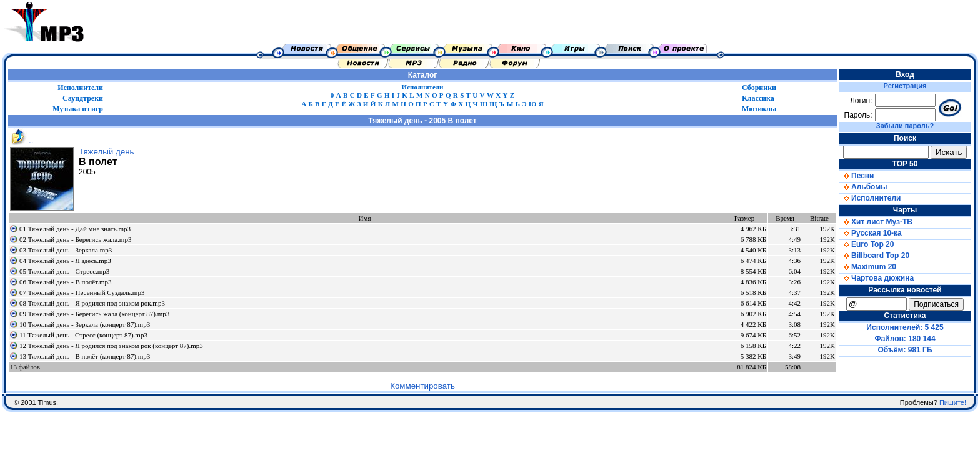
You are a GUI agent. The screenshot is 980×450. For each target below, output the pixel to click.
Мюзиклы (759, 109)
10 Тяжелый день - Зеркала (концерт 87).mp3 (85, 324)
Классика (758, 98)
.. (21, 140)
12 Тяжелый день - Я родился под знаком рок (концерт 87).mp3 (111, 346)
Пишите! (953, 402)
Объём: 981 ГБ (905, 350)
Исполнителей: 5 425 (905, 327)
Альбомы (863, 187)
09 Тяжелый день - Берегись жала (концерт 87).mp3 (94, 314)
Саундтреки (83, 98)
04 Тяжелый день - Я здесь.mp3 (65, 261)
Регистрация (905, 86)
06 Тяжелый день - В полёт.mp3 (66, 282)
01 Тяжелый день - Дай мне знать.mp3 (75, 229)
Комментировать (422, 386)
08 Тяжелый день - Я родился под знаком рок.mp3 (92, 303)
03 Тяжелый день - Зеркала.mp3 (66, 250)
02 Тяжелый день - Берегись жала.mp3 (75, 239)
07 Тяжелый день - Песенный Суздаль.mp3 (82, 292)
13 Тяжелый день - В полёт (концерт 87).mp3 (85, 356)
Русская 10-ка (871, 233)
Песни (857, 176)
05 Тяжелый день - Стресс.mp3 (64, 271)
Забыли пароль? (905, 126)
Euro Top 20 (867, 244)
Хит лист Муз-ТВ (876, 222)
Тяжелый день (107, 152)
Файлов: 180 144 (905, 339)
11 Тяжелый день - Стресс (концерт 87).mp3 (83, 335)
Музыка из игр (78, 109)
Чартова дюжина (877, 278)
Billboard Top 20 (874, 256)
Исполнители (80, 87)
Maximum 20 (868, 267)
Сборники (759, 87)
